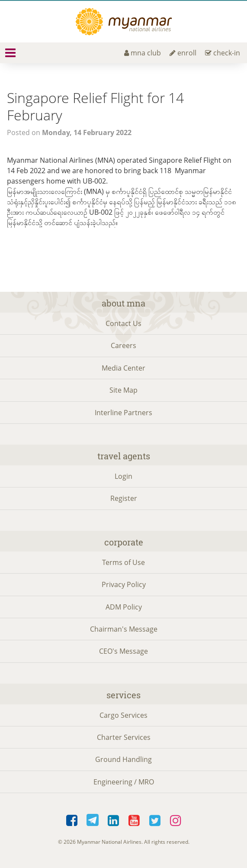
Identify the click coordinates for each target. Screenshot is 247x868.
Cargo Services (123, 715)
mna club (143, 53)
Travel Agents (124, 456)
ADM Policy (124, 607)
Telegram (93, 821)
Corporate (124, 542)
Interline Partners (123, 413)
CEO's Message (123, 651)
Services (123, 695)
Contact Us (123, 323)
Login (123, 476)
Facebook (72, 821)
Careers (123, 345)
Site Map (123, 390)
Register (124, 498)
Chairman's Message (124, 629)
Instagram (176, 821)
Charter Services (124, 737)
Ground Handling (123, 759)
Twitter (155, 821)
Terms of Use (123, 562)
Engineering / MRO (124, 782)
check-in (223, 53)
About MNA (123, 303)
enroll (183, 53)
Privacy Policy (124, 584)
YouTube (134, 821)
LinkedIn (113, 821)
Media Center (123, 368)
